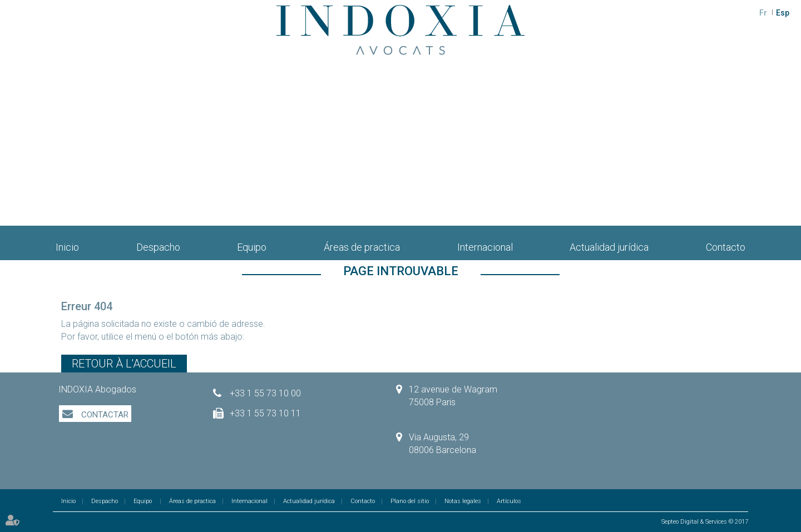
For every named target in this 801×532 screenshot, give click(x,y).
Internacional (485, 247)
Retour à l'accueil (124, 364)
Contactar (104, 415)
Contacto (726, 247)
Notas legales (463, 501)
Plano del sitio (410, 501)
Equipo (252, 247)
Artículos (509, 501)
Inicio (67, 247)
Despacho (158, 247)
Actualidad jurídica (609, 247)
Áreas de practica (362, 247)
